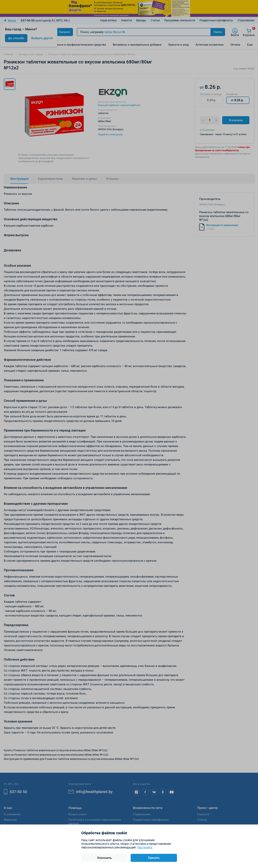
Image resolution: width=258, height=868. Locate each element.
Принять (154, 858)
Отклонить (104, 858)
